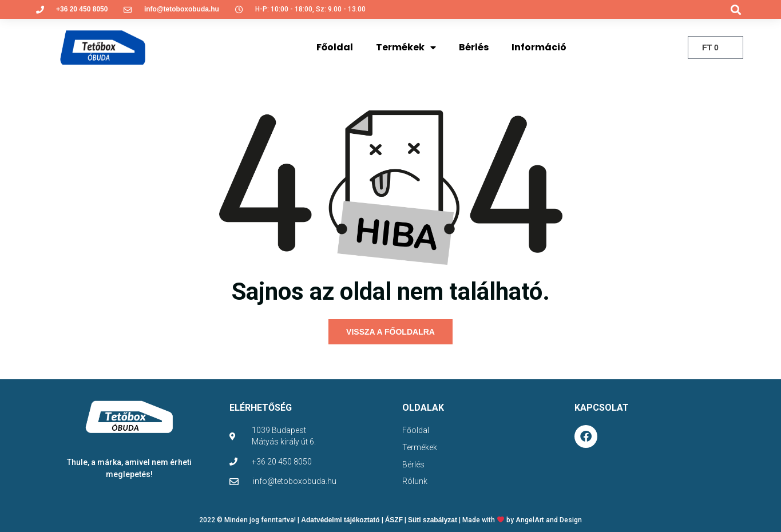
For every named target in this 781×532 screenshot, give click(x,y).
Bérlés (474, 47)
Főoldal (335, 47)
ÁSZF (394, 520)
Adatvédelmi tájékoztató (340, 520)
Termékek (406, 47)
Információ (539, 47)
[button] (736, 9)
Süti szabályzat (433, 520)
